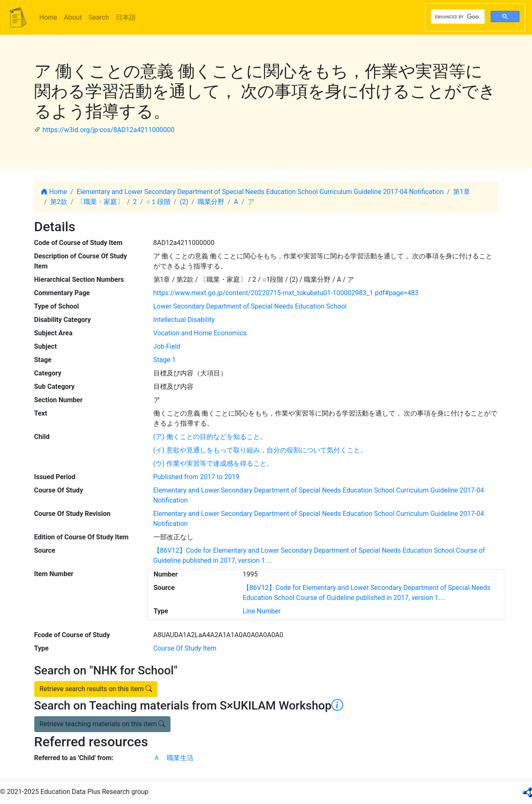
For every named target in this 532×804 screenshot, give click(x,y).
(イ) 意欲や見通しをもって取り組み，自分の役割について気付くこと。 (260, 450)
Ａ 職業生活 (173, 758)
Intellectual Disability (184, 320)
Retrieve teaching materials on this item (103, 724)
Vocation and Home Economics (200, 333)
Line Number (262, 611)
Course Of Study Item (185, 648)
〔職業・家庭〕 (100, 202)
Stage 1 (165, 360)
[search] (457, 17)
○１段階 (158, 202)
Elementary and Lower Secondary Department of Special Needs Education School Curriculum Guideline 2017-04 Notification (260, 192)
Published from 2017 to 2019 (196, 477)
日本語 (126, 17)
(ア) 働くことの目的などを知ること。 (210, 437)
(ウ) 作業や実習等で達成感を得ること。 (213, 463)
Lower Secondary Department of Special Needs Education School (250, 306)
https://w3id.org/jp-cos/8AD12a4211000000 (108, 130)
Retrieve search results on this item (96, 689)
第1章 (462, 192)
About (73, 17)
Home (48, 17)
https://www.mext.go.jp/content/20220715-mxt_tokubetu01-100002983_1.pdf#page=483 (286, 293)
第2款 (59, 202)
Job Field (167, 346)
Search (99, 17)
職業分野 (211, 202)
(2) (184, 202)
